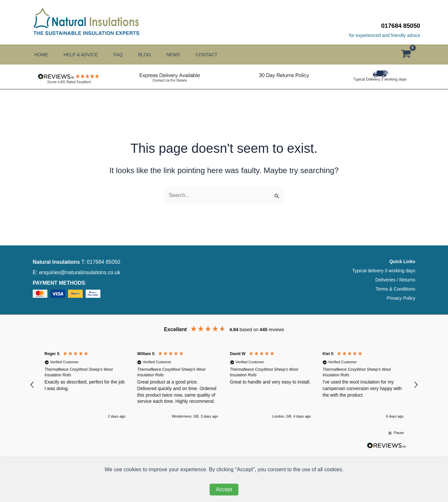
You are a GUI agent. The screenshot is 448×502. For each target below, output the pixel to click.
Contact (219, 55)
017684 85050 (401, 26)
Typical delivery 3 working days (384, 271)
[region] (224, 385)
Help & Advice (83, 55)
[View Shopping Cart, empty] (409, 55)
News (183, 55)
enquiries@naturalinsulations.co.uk (80, 272)
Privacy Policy (401, 298)
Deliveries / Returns (395, 280)
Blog (152, 55)
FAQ (123, 55)
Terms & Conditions (396, 289)
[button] (32, 385)
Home (41, 55)
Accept (224, 489)
